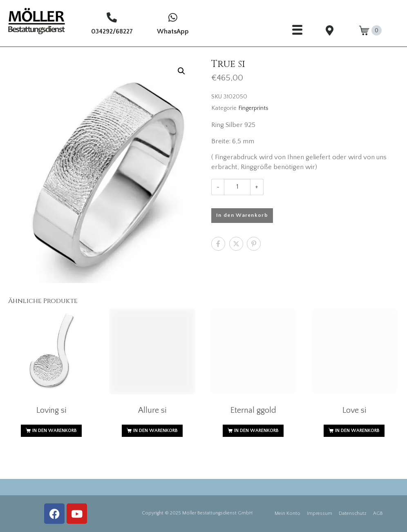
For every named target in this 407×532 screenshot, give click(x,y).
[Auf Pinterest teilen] (254, 244)
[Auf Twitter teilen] (236, 244)
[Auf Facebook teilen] (218, 244)
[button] (181, 71)
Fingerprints (253, 108)
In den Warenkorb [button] (55, 431)
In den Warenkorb (242, 215)
